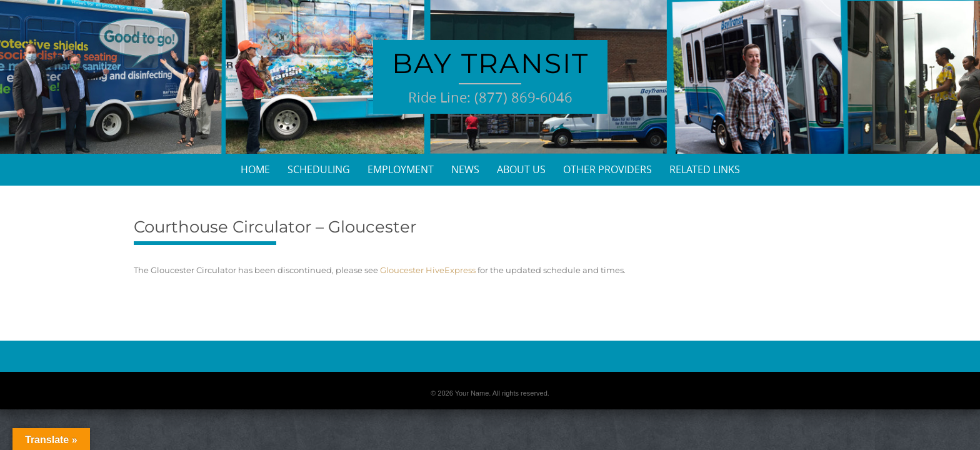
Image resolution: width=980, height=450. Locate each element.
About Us (521, 169)
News (465, 169)
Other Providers (607, 169)
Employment (401, 169)
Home (255, 169)
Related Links (705, 169)
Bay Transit (490, 63)
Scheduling (319, 169)
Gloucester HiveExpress (428, 270)
